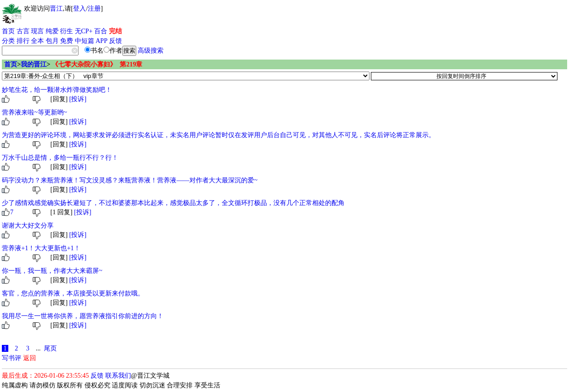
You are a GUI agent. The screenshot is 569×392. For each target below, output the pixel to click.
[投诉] (78, 99)
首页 (8, 31)
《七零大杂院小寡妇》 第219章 (97, 64)
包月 (52, 41)
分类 (8, 41)
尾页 (50, 348)
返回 (30, 358)
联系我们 (118, 376)
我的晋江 (34, 64)
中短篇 (85, 41)
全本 (37, 41)
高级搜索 (151, 51)
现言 (37, 31)
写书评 (12, 358)
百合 (101, 31)
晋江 (56, 9)
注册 (94, 9)
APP (102, 41)
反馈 (115, 41)
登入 (79, 9)
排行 (23, 41)
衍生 (67, 31)
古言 (23, 31)
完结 (115, 31)
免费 (67, 41)
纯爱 (52, 31)
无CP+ (84, 31)
